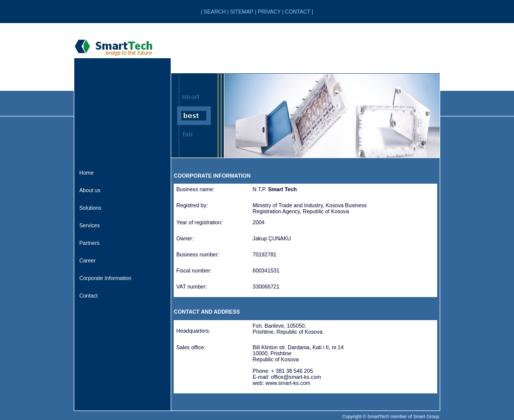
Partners (89, 243)
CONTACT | (299, 12)
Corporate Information (105, 278)
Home (86, 173)
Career (88, 260)
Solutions (90, 208)
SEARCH (215, 12)
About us (90, 190)
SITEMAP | (244, 12)
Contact (89, 296)
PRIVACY (269, 12)
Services (90, 225)
